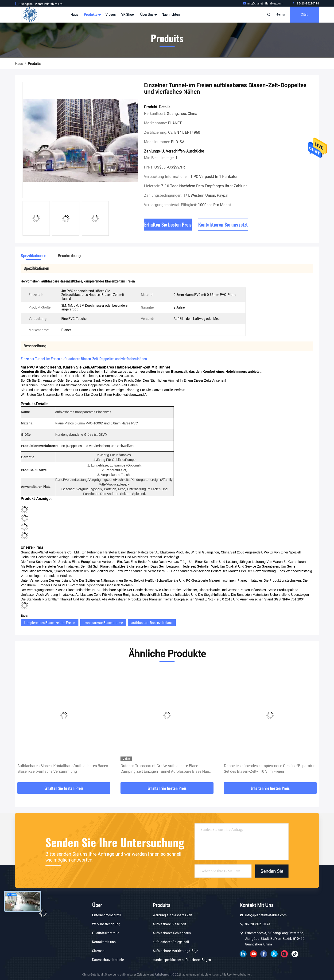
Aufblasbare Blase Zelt (169, 924)
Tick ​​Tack (295, 954)
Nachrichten (171, 15)
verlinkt (243, 954)
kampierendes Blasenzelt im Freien (50, 623)
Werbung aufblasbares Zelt (173, 915)
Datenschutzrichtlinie (108, 960)
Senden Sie (272, 871)
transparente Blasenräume (103, 623)
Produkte (92, 15)
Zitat (305, 14)
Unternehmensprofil (107, 915)
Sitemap (98, 951)
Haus (74, 15)
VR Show (128, 15)
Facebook (264, 954)
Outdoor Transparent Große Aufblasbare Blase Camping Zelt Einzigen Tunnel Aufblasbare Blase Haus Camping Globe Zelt (166, 769)
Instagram (284, 954)
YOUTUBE (253, 954)
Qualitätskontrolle (106, 933)
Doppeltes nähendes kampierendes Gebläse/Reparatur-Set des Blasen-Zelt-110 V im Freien (270, 769)
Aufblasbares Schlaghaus (172, 933)
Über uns (148, 15)
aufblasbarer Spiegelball (171, 942)
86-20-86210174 (306, 4)
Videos (111, 15)
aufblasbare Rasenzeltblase (152, 623)
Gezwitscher (274, 954)
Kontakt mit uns (104, 942)
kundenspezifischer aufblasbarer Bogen (182, 960)
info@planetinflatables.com (263, 4)
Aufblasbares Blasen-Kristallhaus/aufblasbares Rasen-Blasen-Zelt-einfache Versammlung (64, 769)
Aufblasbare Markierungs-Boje (175, 951)
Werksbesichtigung (106, 924)
